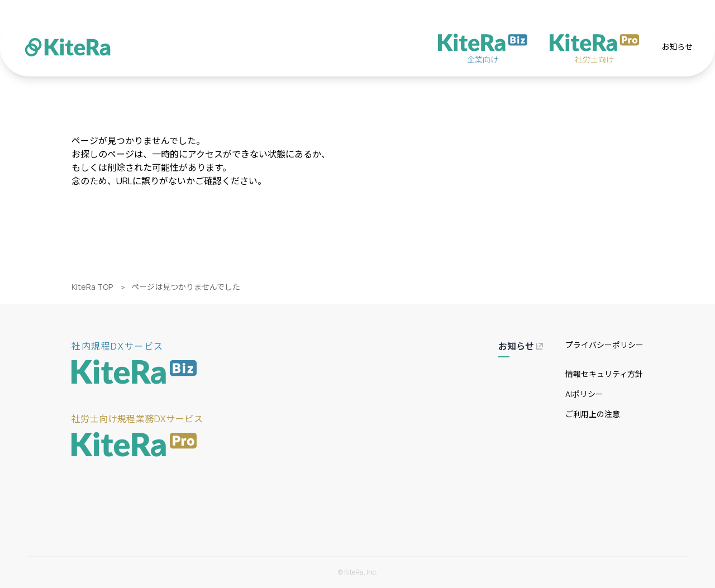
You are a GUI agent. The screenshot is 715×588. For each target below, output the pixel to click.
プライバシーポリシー (604, 345)
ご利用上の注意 (593, 414)
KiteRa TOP (92, 287)
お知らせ (677, 47)
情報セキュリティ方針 (604, 374)
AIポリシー (584, 394)
